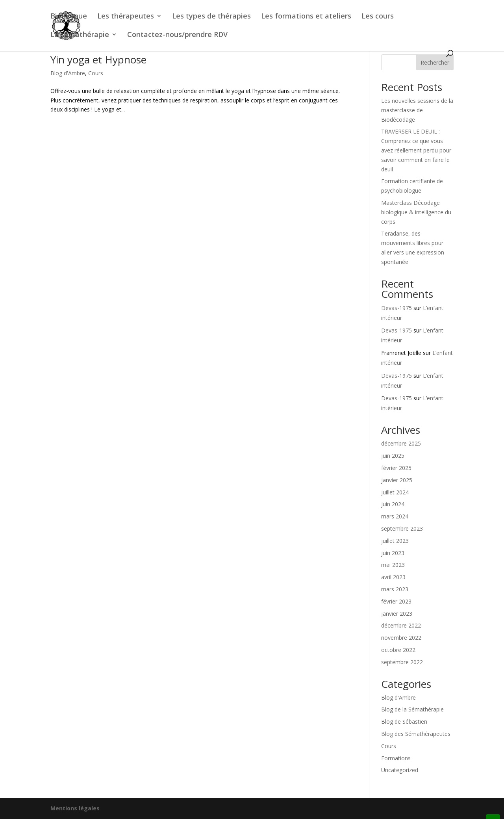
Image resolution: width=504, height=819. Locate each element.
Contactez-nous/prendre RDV (177, 35)
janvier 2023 (397, 614)
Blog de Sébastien (404, 721)
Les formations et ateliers (306, 17)
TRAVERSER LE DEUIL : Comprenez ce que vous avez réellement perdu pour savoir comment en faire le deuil (416, 150)
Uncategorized (400, 770)
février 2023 (396, 601)
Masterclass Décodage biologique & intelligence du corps (416, 212)
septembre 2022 (402, 662)
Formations (396, 758)
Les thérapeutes (126, 17)
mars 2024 (395, 516)
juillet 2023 (395, 541)
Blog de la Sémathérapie (412, 709)
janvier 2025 (397, 480)
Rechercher (435, 62)
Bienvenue (69, 17)
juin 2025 (393, 456)
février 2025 (396, 468)
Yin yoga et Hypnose (98, 59)
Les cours (378, 17)
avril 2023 (393, 577)
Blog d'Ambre (68, 73)
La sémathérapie (80, 35)
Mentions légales (75, 808)
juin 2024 (393, 504)
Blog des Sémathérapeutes (416, 734)
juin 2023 (393, 553)
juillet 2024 (395, 492)
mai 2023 (393, 565)
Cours (96, 73)
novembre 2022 (401, 638)
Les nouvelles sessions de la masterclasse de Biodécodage (417, 110)
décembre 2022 (401, 625)
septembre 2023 (402, 528)
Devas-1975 (397, 308)
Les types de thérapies (211, 17)
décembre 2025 (401, 443)
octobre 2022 (398, 650)
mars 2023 (395, 589)
